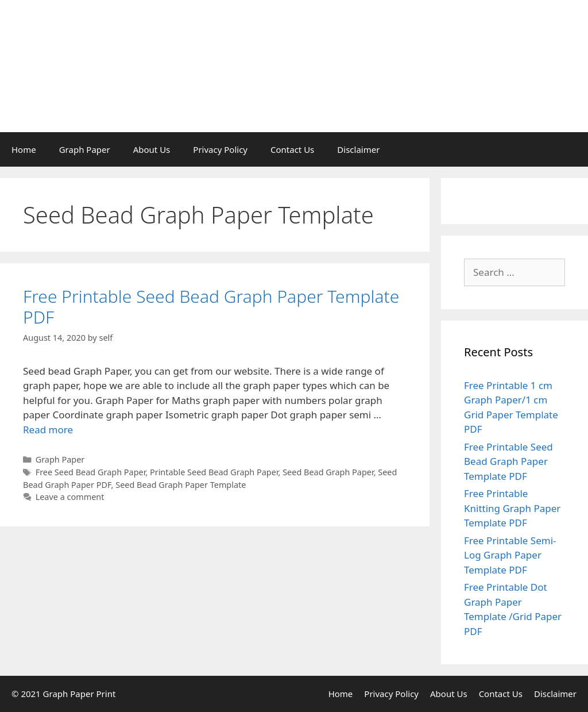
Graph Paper (85, 149)
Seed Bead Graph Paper (328, 472)
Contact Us (292, 149)
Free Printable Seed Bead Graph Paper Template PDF (211, 307)
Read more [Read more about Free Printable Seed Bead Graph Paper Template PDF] (48, 430)
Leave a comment (70, 497)
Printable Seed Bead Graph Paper (214, 472)
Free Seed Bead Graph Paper (91, 472)
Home (24, 149)
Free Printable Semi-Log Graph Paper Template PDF (510, 555)
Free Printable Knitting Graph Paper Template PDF (512, 508)
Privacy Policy (220, 149)
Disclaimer (358, 149)
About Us (152, 149)
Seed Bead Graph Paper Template (181, 485)
